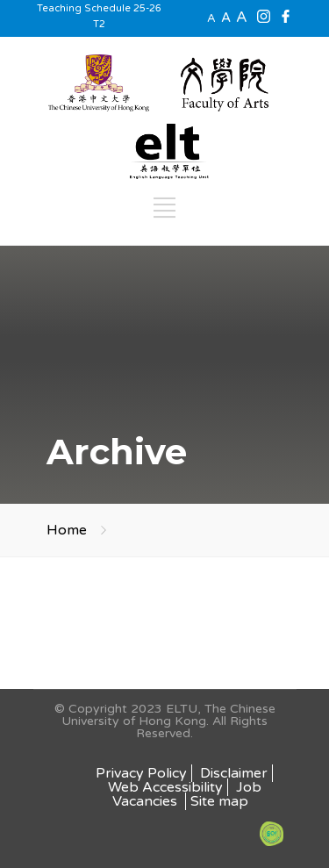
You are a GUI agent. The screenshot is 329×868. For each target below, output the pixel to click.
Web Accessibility (165, 787)
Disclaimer (234, 773)
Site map (219, 801)
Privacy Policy (141, 773)
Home (67, 530)
